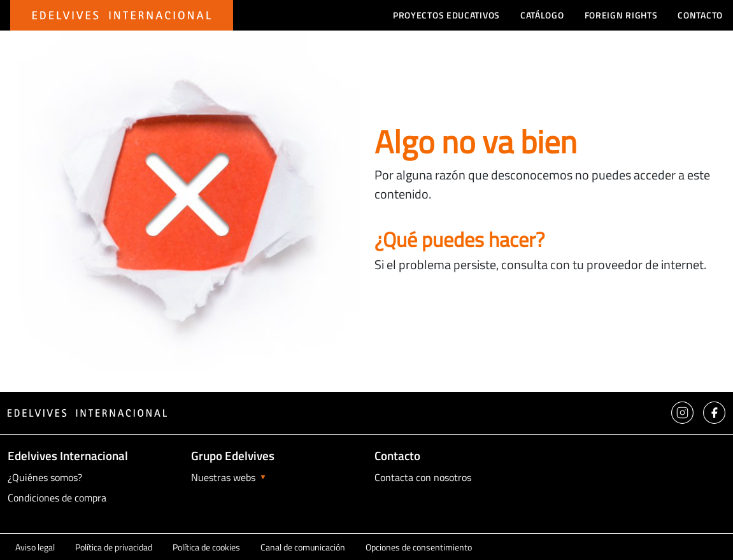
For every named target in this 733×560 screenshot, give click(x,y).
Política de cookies (206, 547)
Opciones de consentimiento (419, 547)
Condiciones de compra (57, 498)
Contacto (700, 15)
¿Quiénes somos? (45, 477)
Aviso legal (35, 547)
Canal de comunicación (303, 547)
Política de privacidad (114, 547)
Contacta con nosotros (423, 477)
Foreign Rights (621, 15)
